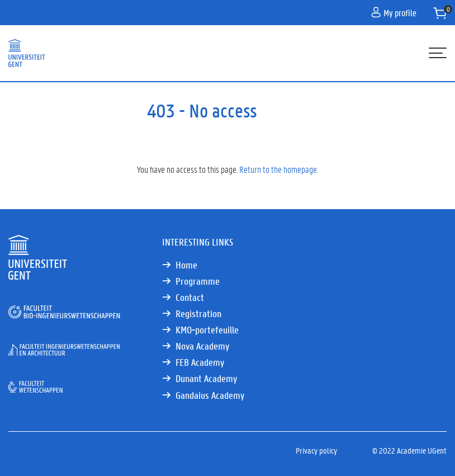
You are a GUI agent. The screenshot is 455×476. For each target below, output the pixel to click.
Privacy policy (316, 450)
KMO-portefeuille (207, 330)
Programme (198, 281)
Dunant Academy (206, 378)
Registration (198, 314)
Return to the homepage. (279, 169)
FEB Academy (200, 362)
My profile (394, 13)
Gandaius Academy (210, 395)
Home (186, 265)
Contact (190, 297)
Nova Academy (208, 346)
